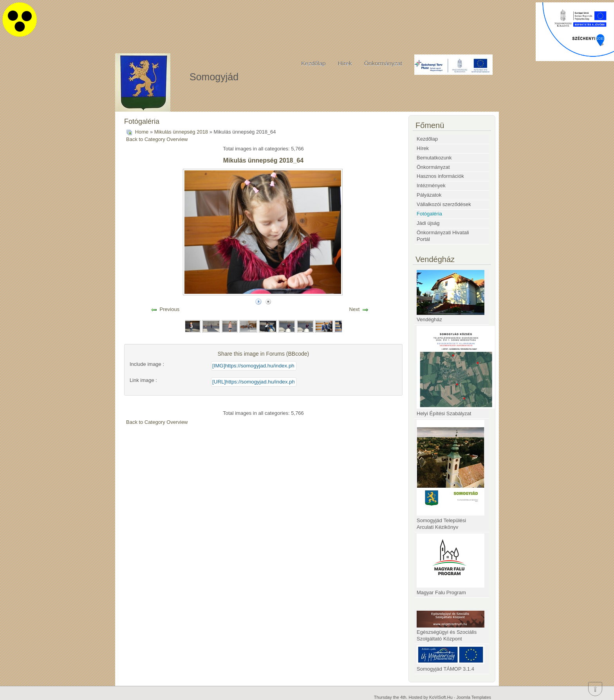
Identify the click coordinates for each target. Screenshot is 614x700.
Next (355, 309)
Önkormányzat (383, 63)
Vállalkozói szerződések (444, 204)
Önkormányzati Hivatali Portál (443, 236)
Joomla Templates (474, 697)
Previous (170, 309)
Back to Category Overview (157, 139)
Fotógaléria (429, 214)
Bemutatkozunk (434, 158)
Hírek (345, 63)
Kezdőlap (313, 63)
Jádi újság (428, 223)
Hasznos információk (440, 176)
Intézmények (431, 185)
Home (142, 132)
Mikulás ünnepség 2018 (181, 132)
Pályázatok (429, 195)
